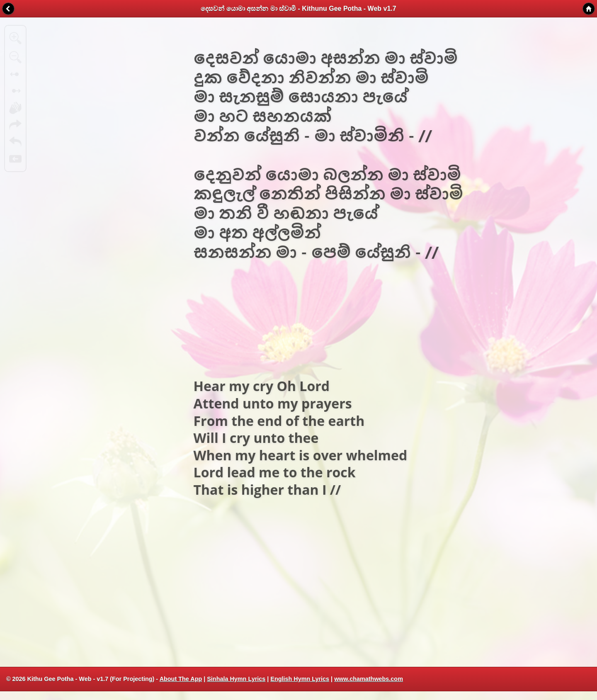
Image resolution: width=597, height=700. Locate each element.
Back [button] (8, 9)
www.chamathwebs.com (369, 679)
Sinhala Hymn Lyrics (236, 679)
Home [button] (589, 9)
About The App (181, 679)
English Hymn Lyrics (300, 679)
